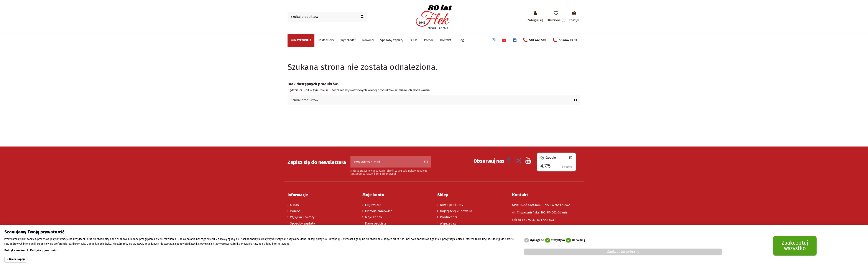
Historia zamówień (379, 211)
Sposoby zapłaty (302, 223)
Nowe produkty (451, 205)
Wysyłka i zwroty (302, 217)
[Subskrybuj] (426, 162)
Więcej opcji (17, 259)
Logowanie (373, 205)
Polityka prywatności (44, 250)
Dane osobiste (376, 223)
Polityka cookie (15, 250)
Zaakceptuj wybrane (623, 252)
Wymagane (537, 240)
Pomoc (295, 211)
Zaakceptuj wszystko (795, 246)
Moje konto (373, 217)
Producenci (448, 217)
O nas (294, 205)
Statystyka (558, 240)
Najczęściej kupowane (456, 211)
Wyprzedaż (448, 223)
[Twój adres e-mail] (386, 162)
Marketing (578, 240)
